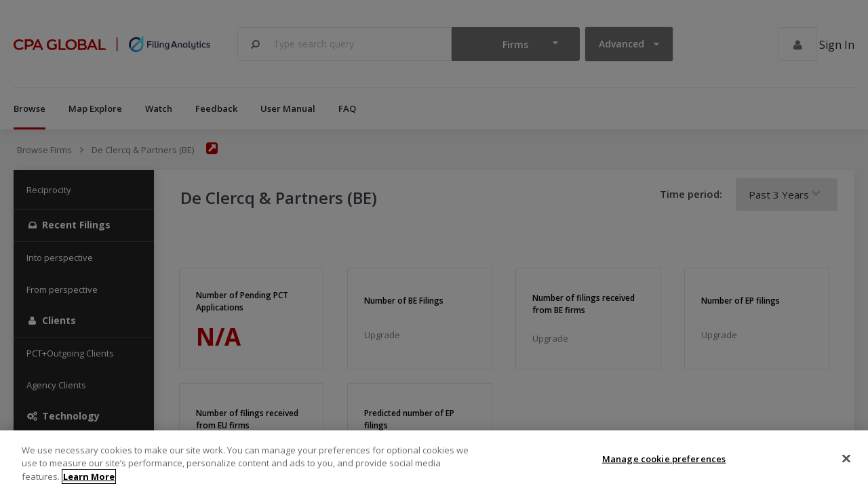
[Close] (846, 466)
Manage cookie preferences (664, 466)
